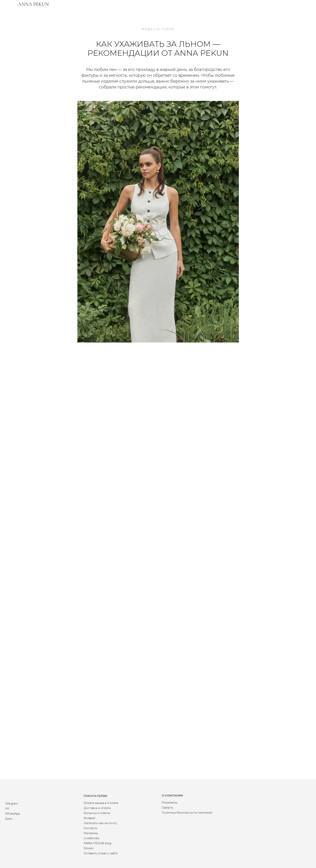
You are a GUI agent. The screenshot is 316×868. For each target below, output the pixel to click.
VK (7, 809)
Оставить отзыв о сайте (101, 853)
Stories (88, 848)
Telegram (12, 804)
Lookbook (91, 838)
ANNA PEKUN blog (97, 843)
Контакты (90, 828)
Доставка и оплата (97, 808)
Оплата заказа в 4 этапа (101, 803)
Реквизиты (169, 803)
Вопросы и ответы (97, 813)
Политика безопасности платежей (187, 813)
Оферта (167, 808)
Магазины (91, 833)
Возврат (90, 818)
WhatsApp (12, 814)
